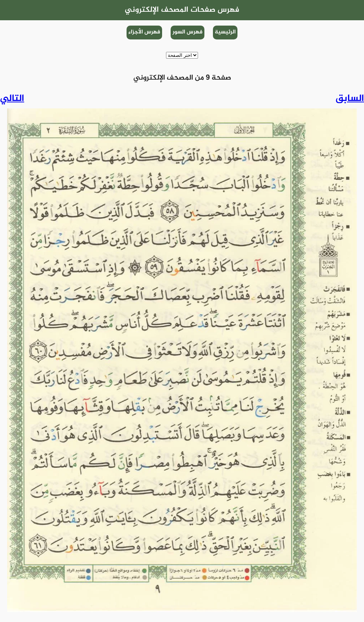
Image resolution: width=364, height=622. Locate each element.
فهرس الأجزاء (144, 32)
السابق (350, 99)
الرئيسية (225, 32)
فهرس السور (188, 32)
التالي (12, 99)
